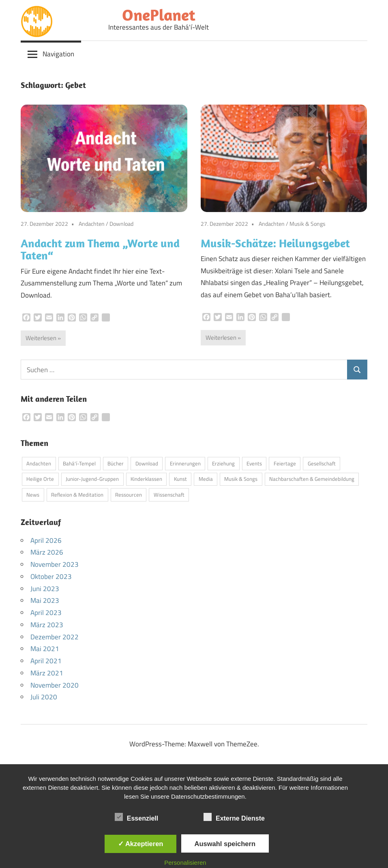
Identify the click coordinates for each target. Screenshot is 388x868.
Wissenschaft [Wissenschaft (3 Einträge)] (169, 495)
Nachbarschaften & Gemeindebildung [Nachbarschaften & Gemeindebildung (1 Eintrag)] (312, 479)
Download (121, 224)
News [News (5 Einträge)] (33, 495)
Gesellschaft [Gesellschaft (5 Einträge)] (322, 463)
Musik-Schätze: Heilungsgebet (275, 243)
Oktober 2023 (51, 577)
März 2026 (47, 552)
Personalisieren (185, 863)
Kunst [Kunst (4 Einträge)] (180, 479)
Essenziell (136, 817)
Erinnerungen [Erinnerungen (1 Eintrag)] (185, 463)
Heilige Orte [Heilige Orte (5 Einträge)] (40, 479)
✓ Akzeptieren (141, 844)
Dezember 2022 (55, 637)
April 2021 (46, 661)
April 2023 (46, 613)
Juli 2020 (44, 697)
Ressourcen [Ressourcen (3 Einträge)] (129, 495)
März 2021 (47, 673)
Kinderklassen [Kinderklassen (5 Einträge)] (146, 479)
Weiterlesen (41, 338)
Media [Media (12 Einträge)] (206, 479)
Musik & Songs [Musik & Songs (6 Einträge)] (241, 479)
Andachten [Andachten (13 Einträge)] (39, 463)
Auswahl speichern (225, 844)
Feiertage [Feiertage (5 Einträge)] (285, 463)
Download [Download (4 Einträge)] (147, 463)
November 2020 (55, 685)
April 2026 (46, 540)
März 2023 (47, 625)
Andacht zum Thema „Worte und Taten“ (100, 249)
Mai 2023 (45, 600)
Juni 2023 (45, 589)
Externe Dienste (234, 817)
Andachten (92, 224)
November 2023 (55, 564)
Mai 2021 (45, 649)
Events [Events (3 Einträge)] (254, 463)
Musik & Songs (308, 224)
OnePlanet (159, 15)
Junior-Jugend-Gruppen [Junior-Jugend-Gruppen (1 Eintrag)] (92, 479)
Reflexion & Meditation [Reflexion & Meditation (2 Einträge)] (77, 495)
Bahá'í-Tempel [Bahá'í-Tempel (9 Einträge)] (79, 463)
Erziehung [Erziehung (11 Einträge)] (223, 463)
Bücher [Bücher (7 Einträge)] (116, 463)
